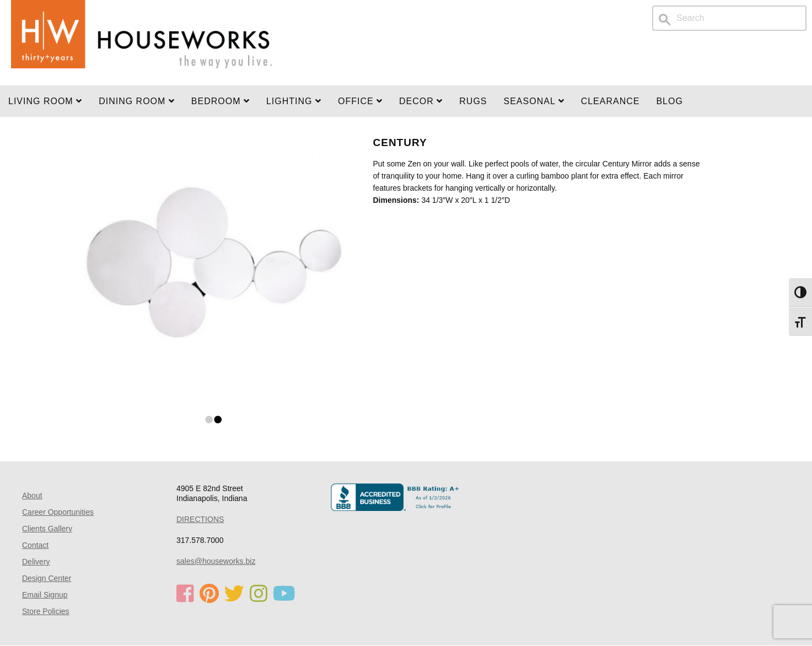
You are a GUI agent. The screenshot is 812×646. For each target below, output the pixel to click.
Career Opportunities (58, 512)
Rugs (473, 101)
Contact (35, 545)
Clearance (611, 101)
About (32, 496)
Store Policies (46, 611)
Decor (421, 101)
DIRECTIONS (200, 519)
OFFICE (360, 101)
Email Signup (45, 595)
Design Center (47, 578)
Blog (669, 101)
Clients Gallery (47, 529)
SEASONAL (534, 101)
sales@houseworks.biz (216, 561)
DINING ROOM (137, 101)
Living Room (45, 101)
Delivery (36, 562)
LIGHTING (294, 101)
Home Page (142, 43)
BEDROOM (221, 101)
